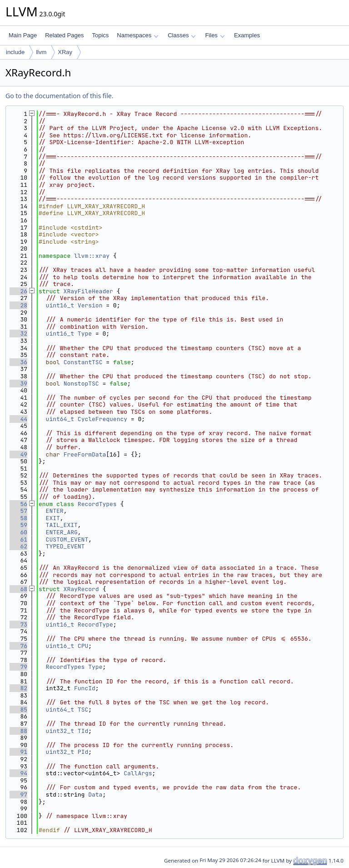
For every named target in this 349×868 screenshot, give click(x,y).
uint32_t (60, 731)
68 (18, 589)
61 (18, 539)
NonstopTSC (81, 384)
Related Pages (64, 35)
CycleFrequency (102, 419)
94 (18, 773)
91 (18, 752)
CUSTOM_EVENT (67, 539)
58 (18, 518)
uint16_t (60, 305)
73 (18, 625)
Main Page (23, 35)
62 (18, 546)
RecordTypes (97, 504)
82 (18, 688)
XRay (65, 52)
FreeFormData (85, 454)
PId (83, 752)
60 (18, 532)
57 (18, 511)
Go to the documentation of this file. (59, 96)
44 (18, 419)
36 (18, 362)
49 (18, 454)
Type (85, 334)
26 (18, 291)
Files (215, 35)
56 (18, 504)
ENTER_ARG (62, 532)
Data (95, 795)
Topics (100, 35)
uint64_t (60, 419)
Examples (247, 35)
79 (18, 667)
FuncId (85, 688)
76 (18, 646)
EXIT (53, 518)
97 (18, 795)
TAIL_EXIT (62, 525)
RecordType (95, 625)
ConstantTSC (83, 362)
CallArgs (138, 773)
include (15, 52)
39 (18, 384)
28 (18, 305)
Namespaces (137, 35)
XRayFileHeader (88, 291)
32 (18, 334)
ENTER (55, 511)
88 (18, 731)
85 (18, 710)
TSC (83, 710)
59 (18, 525)
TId (83, 731)
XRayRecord (81, 589)
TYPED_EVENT (65, 546)
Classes (182, 35)
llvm (41, 52)
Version (90, 305)
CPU (83, 646)
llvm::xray (92, 256)
